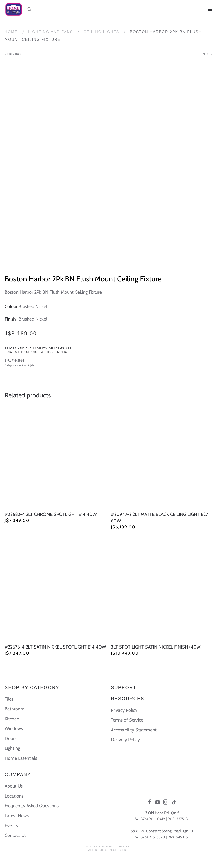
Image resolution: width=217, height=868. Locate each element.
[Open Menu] (210, 9)
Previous (13, 54)
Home (11, 32)
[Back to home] (13, 9)
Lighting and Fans (51, 32)
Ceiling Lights (101, 32)
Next (207, 54)
